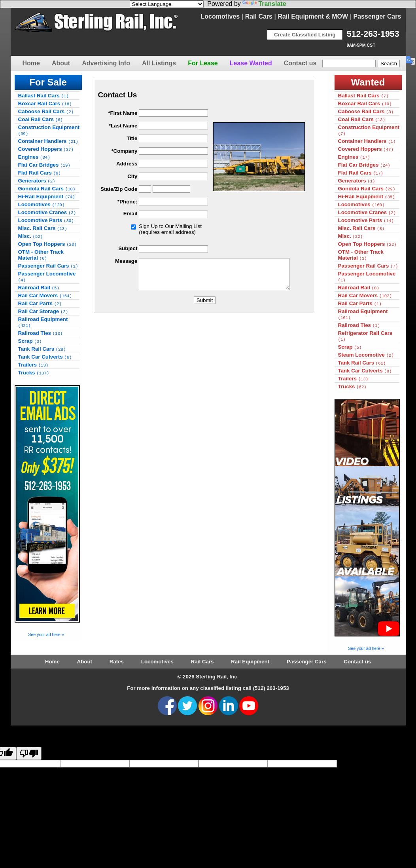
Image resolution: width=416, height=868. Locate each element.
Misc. (31, 236)
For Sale (48, 82)
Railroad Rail (39, 288)
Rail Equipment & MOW (313, 16)
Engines (34, 157)
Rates (117, 662)
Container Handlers (48, 141)
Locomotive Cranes (47, 212)
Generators (37, 181)
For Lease (203, 63)
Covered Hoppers (46, 149)
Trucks (34, 373)
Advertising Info (106, 63)
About (61, 63)
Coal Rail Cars (41, 119)
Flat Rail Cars (40, 173)
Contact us (300, 63)
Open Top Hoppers (47, 244)
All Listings (159, 63)
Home (31, 63)
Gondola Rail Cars (47, 189)
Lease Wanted (251, 63)
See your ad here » (46, 634)
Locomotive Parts (46, 220)
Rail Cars (259, 16)
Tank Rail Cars (42, 349)
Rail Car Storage (43, 311)
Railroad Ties (41, 333)
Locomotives (220, 16)
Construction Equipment (49, 130)
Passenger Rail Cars (48, 266)
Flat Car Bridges (44, 165)
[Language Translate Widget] (167, 4)
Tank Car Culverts (45, 357)
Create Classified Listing (305, 35)
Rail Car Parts (40, 303)
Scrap (30, 341)
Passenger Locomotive (47, 277)
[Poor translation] (29, 753)
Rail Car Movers (45, 295)
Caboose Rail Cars (46, 111)
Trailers (33, 365)
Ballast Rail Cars (43, 96)
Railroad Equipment (43, 322)
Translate (264, 4)
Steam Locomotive (366, 355)
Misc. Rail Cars (43, 228)
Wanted (368, 82)
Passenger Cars (377, 16)
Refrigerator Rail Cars (365, 336)
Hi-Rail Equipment (47, 197)
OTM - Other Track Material (41, 255)
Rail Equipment (250, 662)
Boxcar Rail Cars (45, 104)
